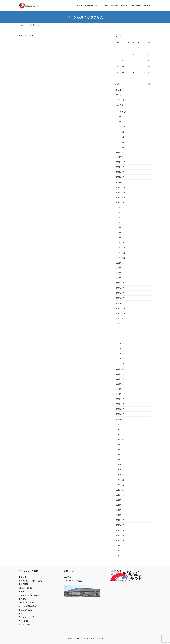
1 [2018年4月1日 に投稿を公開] (149, 48)
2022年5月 (120, 283)
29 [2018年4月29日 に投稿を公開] (149, 72)
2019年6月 (120, 459)
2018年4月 (120, 530)
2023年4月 (120, 228)
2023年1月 (120, 243)
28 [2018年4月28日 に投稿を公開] (144, 72)
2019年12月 (121, 429)
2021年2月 (120, 359)
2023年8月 (120, 207)
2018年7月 (120, 515)
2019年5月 (120, 465)
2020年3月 (120, 414)
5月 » (149, 84)
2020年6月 (120, 399)
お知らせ (119, 95)
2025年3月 (120, 142)
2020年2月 (120, 419)
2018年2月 (120, 540)
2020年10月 (121, 379)
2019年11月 (121, 434)
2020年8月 (120, 389)
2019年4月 (120, 470)
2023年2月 (120, 238)
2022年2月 (120, 298)
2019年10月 (121, 439)
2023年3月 (120, 233)
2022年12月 (121, 248)
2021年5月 (120, 344)
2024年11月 (121, 162)
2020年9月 (120, 384)
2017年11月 (121, 555)
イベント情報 (121, 100)
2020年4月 (120, 409)
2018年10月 (121, 500)
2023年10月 (121, 197)
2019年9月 (120, 444)
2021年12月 (121, 308)
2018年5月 (120, 525)
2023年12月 (121, 187)
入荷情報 (119, 105)
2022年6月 (120, 278)
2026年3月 (120, 117)
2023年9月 (120, 202)
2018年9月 (120, 505)
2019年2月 (120, 480)
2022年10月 (121, 258)
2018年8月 (120, 510)
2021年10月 (121, 318)
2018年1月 (120, 545)
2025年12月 (121, 122)
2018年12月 (121, 490)
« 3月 (117, 84)
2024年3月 (120, 177)
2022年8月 (120, 268)
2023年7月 (120, 212)
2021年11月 (121, 313)
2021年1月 (120, 364)
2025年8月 (120, 132)
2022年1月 (120, 303)
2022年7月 (120, 273)
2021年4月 (120, 349)
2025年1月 (120, 152)
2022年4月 (120, 288)
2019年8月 (120, 449)
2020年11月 (121, 374)
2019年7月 (120, 454)
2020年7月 (120, 394)
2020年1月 (120, 424)
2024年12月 (121, 157)
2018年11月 (121, 495)
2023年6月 (120, 217)
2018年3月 (120, 535)
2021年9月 (120, 323)
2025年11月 (121, 127)
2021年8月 (120, 328)
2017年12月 (121, 550)
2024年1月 (120, 182)
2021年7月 (120, 333)
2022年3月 (120, 293)
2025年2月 (120, 147)
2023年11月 (121, 192)
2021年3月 (120, 354)
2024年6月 (120, 167)
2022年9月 (120, 263)
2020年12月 (121, 369)
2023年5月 (120, 222)
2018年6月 (120, 520)
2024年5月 (120, 172)
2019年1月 (120, 485)
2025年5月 (120, 137)
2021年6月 (120, 338)
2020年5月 (120, 404)
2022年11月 (121, 253)
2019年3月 (120, 475)
